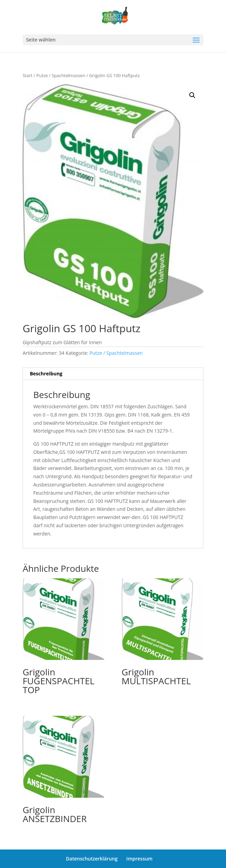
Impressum (139, 859)
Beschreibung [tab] (46, 373)
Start (28, 75)
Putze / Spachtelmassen (61, 75)
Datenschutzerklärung (92, 859)
